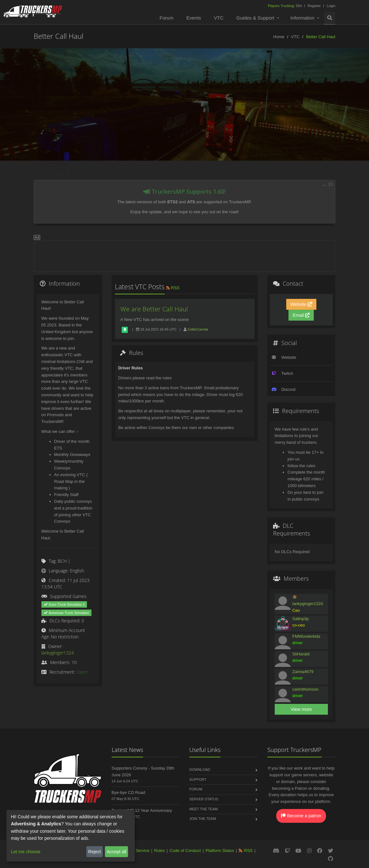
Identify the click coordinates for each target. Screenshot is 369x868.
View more (301, 709)
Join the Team (203, 819)
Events (194, 18)
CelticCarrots (198, 329)
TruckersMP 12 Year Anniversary (142, 810)
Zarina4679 (303, 672)
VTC (219, 18)
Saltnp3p (300, 619)
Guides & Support (255, 18)
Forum (166, 18)
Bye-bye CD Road (129, 792)
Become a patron (301, 816)
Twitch (287, 373)
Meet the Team (204, 809)
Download (200, 770)
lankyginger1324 (58, 653)
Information (302, 18)
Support (198, 780)
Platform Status (220, 851)
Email (301, 315)
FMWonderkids (306, 636)
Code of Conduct (185, 851)
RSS (172, 288)
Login (331, 6)
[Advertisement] (184, 255)
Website (301, 304)
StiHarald (301, 654)
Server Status (204, 799)
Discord (288, 389)
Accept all (117, 852)
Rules (159, 851)
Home (279, 37)
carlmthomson (305, 689)
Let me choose (26, 852)
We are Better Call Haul (154, 309)
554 (285, 6)
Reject (95, 852)
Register (314, 6)
